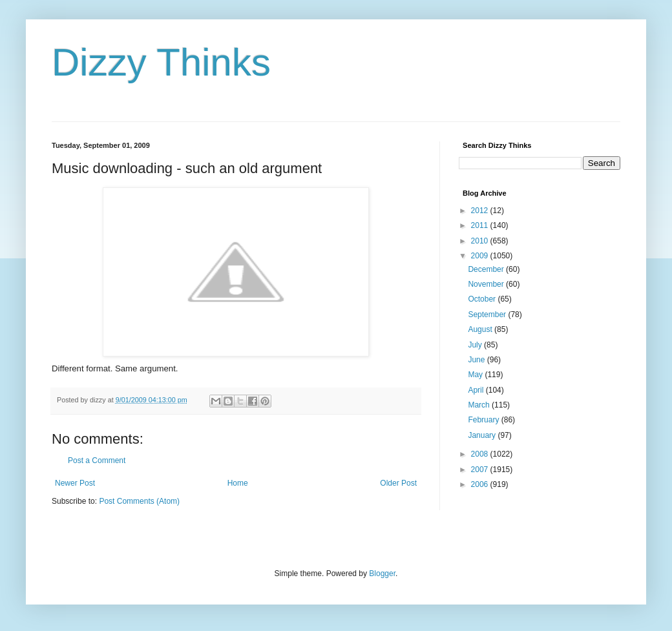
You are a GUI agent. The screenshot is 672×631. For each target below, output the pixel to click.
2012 (481, 211)
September (488, 315)
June (477, 360)
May (476, 375)
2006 (481, 484)
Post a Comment (97, 460)
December (487, 269)
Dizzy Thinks (161, 62)
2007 (481, 470)
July (476, 345)
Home (238, 483)
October (483, 299)
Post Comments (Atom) (139, 501)
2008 (481, 454)
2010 (481, 241)
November (487, 284)
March (480, 405)
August (481, 329)
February (484, 420)
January (483, 435)
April (477, 390)
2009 (481, 256)
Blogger (382, 574)
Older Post (398, 483)
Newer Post (75, 483)
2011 (481, 225)
